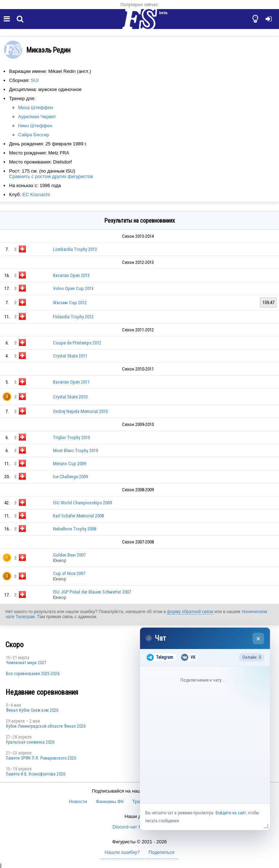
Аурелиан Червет (37, 117)
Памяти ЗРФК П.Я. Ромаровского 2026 (41, 758)
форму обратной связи (190, 612)
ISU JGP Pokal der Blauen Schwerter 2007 (92, 592)
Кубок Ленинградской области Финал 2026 (46, 726)
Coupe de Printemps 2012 (77, 343)
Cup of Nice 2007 (69, 573)
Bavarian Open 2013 (71, 275)
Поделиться (161, 852)
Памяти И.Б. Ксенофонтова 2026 (36, 774)
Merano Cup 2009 (69, 464)
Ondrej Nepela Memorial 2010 (80, 411)
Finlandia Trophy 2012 (73, 317)
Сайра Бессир (34, 135)
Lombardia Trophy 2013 (75, 249)
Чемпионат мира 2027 (26, 663)
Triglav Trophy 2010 (71, 437)
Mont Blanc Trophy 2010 (75, 450)
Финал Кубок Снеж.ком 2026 (32, 710)
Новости (78, 801)
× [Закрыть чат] (259, 639)
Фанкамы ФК (110, 801)
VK (188, 657)
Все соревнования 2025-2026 (33, 674)
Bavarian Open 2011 (71, 382)
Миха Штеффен (36, 108)
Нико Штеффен (35, 126)
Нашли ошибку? (122, 852)
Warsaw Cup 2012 (70, 303)
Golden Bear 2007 (69, 555)
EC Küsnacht (36, 195)
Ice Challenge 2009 (70, 477)
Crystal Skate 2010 (70, 397)
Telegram (160, 657)
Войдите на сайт (231, 813)
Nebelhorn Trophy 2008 (75, 529)
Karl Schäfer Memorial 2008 (78, 516)
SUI (35, 80)
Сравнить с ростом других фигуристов (51, 176)
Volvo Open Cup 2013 (73, 288)
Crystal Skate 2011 (70, 356)
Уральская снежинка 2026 (30, 742)
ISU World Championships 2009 (82, 503)
